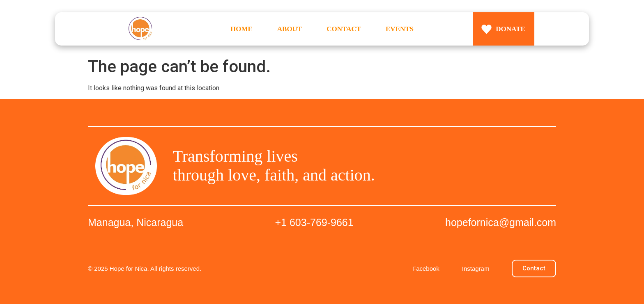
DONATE (510, 29)
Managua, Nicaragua (136, 222)
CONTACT (344, 29)
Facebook (426, 269)
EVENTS (400, 29)
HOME (241, 29)
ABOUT (290, 29)
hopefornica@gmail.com (501, 222)
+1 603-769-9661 (314, 222)
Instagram (476, 269)
